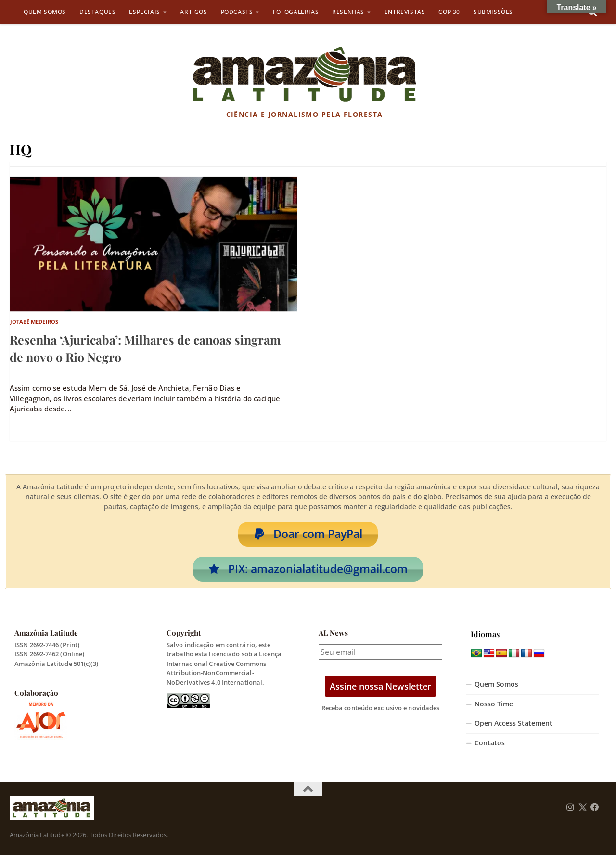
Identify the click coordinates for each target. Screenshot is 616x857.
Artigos (193, 12)
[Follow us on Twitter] (583, 810)
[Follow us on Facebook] (595, 810)
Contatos (490, 745)
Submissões (493, 12)
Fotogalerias (296, 12)
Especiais (144, 12)
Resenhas (348, 12)
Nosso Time (494, 706)
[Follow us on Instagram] (570, 810)
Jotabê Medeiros (34, 322)
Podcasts (237, 12)
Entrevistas (405, 12)
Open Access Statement (513, 726)
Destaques (97, 12)
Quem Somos (45, 12)
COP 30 (449, 12)
